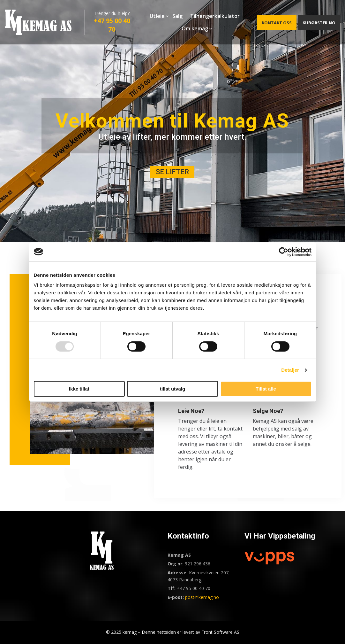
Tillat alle (266, 389)
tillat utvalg (172, 389)
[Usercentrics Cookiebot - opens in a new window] (284, 252)
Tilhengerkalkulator (215, 16)
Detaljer (290, 370)
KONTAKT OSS (277, 23)
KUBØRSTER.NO (319, 23)
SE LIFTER (172, 172)
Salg (177, 16)
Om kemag (195, 28)
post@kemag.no (202, 597)
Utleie (157, 16)
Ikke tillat (79, 389)
